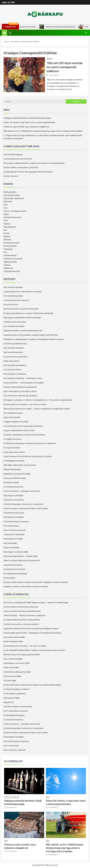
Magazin (50, 59)
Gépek (6, 214)
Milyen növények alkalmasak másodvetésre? (22, 561)
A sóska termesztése (12, 370)
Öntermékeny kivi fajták (13, 539)
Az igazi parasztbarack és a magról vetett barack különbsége (29, 313)
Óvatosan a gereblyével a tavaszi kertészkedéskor (24, 435)
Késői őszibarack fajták (13, 641)
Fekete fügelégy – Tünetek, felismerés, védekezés (24, 615)
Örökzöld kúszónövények (14, 513)
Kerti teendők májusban (13, 155)
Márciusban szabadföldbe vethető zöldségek (22, 318)
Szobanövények (10, 255)
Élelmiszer (8, 202)
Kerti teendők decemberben (15, 365)
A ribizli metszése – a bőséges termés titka (22, 491)
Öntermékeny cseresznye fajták (17, 663)
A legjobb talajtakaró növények (16, 422)
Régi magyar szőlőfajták (13, 496)
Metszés (7, 240)
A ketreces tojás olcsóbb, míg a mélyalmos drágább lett (26, 127)
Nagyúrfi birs (9, 702)
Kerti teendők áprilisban (13, 296)
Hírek (6, 221)
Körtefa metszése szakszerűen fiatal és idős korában (26, 508)
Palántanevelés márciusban (15, 322)
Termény (7, 265)
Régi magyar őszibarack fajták (16, 552)
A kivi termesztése (11, 526)
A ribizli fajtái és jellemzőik (15, 694)
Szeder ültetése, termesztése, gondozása (21, 167)
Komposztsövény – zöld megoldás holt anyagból (24, 383)
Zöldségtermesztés (12, 271)
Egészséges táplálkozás (14, 198)
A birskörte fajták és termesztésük (18, 707)
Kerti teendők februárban (14, 348)
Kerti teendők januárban (13, 352)
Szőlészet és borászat (13, 259)
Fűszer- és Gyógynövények (15, 211)
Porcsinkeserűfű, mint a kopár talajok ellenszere (23, 426)
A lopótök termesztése (13, 565)
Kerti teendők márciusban (14, 326)
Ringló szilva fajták (11, 668)
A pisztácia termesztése (14, 500)
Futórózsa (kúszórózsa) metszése (18, 159)
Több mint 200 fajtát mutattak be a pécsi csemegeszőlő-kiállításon (65, 67)
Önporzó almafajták (11, 548)
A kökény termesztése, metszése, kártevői (21, 624)
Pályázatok (8, 249)
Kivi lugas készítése (12, 448)
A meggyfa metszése (12, 439)
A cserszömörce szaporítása (15, 357)
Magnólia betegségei (12, 469)
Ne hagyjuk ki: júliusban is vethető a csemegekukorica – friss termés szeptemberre (38, 400)
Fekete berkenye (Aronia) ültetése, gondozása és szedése (28, 456)
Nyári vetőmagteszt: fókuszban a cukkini (20, 391)
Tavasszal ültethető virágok (15, 478)
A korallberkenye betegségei (15, 574)
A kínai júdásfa (9, 578)
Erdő (5, 205)
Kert (5, 230)
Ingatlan (7, 224)
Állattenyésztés (10, 192)
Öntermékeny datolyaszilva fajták (17, 672)
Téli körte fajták (10, 681)
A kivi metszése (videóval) (14, 530)
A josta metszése (11, 176)
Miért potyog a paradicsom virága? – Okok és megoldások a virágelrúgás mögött (37, 409)
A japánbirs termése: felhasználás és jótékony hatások (26, 587)
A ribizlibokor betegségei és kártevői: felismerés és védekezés (30, 443)
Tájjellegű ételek (10, 262)
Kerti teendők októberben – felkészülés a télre (23, 378)
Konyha (7, 233)
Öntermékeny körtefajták (14, 517)
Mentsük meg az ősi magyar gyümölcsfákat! (22, 655)
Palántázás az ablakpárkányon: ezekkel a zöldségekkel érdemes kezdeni (34, 339)
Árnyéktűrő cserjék (11, 482)
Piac (5, 252)
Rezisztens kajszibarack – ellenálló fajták (21, 556)
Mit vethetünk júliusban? (13, 413)
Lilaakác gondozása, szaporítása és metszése (23, 292)
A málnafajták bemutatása (14, 461)
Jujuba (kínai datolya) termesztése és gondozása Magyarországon (31, 629)
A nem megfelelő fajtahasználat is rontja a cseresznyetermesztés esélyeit (34, 650)
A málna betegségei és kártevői (17, 689)
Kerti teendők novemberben (15, 374)
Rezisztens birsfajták (12, 676)
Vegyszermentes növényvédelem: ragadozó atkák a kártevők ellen (31, 335)
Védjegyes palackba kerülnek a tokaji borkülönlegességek (27, 118)
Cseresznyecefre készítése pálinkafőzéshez (22, 611)
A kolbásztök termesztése (14, 569)
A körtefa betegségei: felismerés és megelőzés (23, 504)
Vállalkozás (8, 268)
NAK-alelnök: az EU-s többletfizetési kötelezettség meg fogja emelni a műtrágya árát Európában (43, 131)
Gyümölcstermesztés (12, 217)
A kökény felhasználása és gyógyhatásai (20, 387)
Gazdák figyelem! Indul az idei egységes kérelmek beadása (28, 172)
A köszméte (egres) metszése (16, 522)
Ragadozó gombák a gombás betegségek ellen (23, 331)
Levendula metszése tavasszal (16, 300)
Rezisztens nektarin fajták (14, 637)
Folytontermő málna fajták (14, 535)
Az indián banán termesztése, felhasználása (22, 620)
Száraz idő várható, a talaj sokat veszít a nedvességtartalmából (29, 122)
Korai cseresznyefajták (13, 659)
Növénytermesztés (11, 243)
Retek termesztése (11, 361)
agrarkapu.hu (55, 75)
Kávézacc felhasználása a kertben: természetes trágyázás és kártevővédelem (36, 582)
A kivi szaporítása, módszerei (16, 711)
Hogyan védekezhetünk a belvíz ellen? (19, 430)
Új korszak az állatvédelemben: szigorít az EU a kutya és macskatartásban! (34, 163)
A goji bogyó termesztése (14, 452)
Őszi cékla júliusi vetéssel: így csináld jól (20, 396)
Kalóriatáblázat (10, 227)
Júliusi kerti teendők (12, 417)
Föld (5, 208)
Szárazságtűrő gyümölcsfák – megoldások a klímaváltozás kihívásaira (32, 633)
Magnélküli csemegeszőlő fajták (17, 474)
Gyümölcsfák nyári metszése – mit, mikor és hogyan (25, 404)
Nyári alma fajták (10, 543)
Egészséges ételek (12, 195)
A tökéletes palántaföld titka (15, 344)
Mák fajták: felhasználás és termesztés (20, 465)
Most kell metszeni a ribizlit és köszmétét (21, 309)
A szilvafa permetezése (13, 487)
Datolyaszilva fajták (12, 698)
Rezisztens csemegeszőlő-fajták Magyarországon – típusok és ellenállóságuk (36, 603)
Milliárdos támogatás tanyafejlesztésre (61, 27)
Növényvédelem (10, 246)
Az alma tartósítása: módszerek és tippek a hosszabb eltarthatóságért (32, 685)
